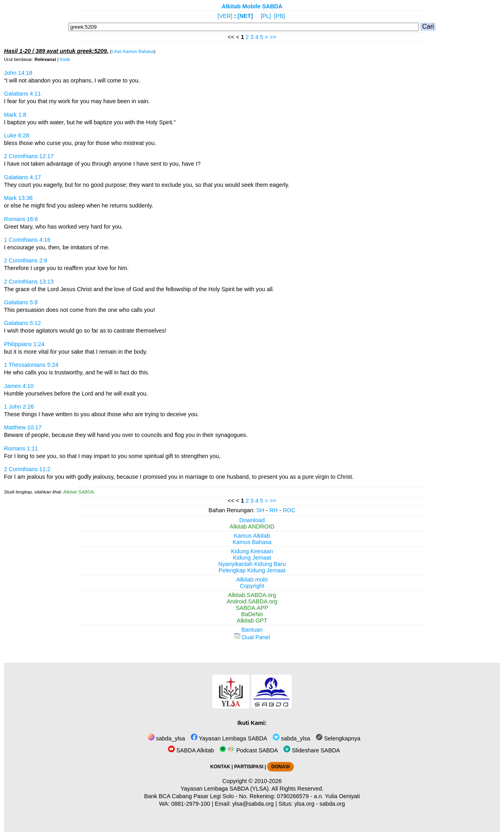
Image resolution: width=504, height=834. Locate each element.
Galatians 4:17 (22, 177)
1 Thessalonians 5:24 (31, 365)
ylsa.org (304, 804)
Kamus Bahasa (252, 542)
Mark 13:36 (18, 198)
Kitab (65, 59)
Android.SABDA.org (252, 601)
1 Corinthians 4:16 (27, 240)
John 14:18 (18, 73)
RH (274, 510)
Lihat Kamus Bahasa (133, 51)
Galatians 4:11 (22, 94)
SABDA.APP (252, 608)
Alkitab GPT (252, 621)
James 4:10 (19, 386)
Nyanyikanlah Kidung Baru (252, 564)
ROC (289, 510)
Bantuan (252, 630)
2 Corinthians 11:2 (27, 469)
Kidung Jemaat (252, 558)
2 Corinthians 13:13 (29, 282)
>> (273, 37)
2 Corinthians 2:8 (26, 260)
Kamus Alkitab (252, 536)
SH (260, 510)
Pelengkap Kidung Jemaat (252, 570)
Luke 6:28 (17, 135)
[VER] (225, 16)
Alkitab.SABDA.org (252, 595)
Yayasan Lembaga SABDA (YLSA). (226, 789)
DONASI (280, 767)
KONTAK (220, 767)
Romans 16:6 (21, 219)
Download (252, 520)
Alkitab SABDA (79, 492)
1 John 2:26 (19, 407)
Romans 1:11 (21, 448)
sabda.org (332, 804)
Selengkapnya (338, 738)
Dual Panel (252, 637)
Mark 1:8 (15, 115)
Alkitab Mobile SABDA (252, 6)
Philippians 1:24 (24, 344)
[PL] (266, 16)
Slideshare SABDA (312, 750)
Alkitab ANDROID (252, 527)
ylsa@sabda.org (253, 804)
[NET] (245, 16)
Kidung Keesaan (252, 551)
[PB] (280, 16)
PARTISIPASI (249, 767)
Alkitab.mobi (252, 579)
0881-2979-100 (191, 804)
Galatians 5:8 (21, 302)
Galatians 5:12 (22, 323)
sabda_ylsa (166, 738)
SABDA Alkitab (191, 750)
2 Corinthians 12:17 (29, 156)
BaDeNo (252, 614)
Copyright (252, 586)
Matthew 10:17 (23, 427)
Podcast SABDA (249, 750)
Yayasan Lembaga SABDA (229, 738)
